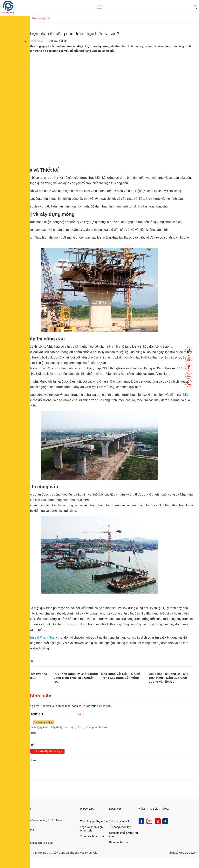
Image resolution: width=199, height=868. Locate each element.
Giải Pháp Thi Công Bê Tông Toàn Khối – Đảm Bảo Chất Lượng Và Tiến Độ (168, 678)
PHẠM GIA (87, 809)
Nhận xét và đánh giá (21, 744)
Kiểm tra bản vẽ (119, 842)
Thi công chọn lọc (120, 827)
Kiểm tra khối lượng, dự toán (124, 835)
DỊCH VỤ (115, 809)
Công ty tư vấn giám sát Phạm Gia (30, 638)
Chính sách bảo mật (92, 836)
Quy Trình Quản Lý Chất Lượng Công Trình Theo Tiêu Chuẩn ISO (76, 678)
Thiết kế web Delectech (183, 853)
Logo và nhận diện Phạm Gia (91, 829)
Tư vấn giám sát (119, 821)
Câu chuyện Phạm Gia (94, 821)
